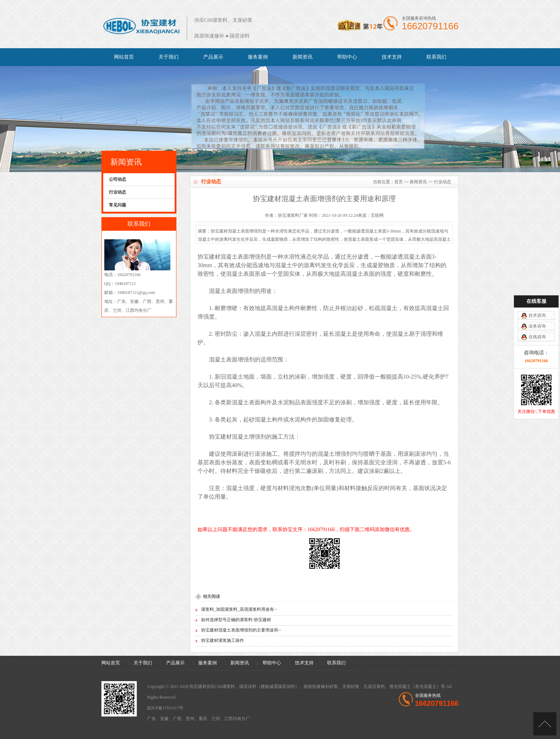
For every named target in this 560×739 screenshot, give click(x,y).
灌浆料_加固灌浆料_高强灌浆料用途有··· (239, 609)
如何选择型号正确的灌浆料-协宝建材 (236, 620)
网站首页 (124, 57)
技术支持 (392, 57)
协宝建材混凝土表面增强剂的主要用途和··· (241, 630)
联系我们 (436, 57)
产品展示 (213, 57)
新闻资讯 (302, 57)
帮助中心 (347, 57)
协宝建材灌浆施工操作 (222, 640)
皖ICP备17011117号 (165, 708)
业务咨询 (537, 294)
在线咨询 (537, 304)
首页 (399, 182)
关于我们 (169, 57)
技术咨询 (537, 283)
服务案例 (258, 57)
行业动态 (442, 182)
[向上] (545, 724)
